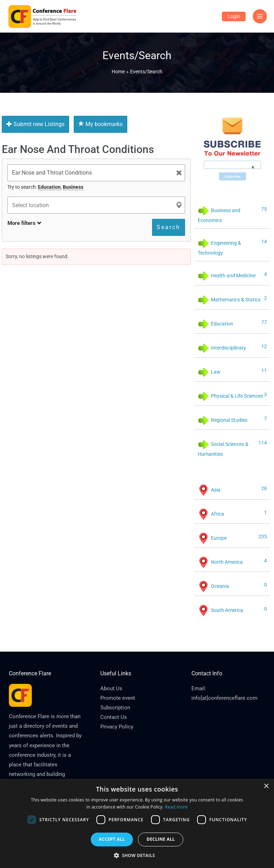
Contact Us (114, 717)
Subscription (115, 708)
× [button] (266, 786)
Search (169, 227)
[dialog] (137, 823)
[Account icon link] (234, 16)
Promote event (118, 698)
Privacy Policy (117, 727)
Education (49, 187)
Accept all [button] (112, 839)
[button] (137, 856)
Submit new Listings (35, 124)
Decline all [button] (161, 839)
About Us (111, 688)
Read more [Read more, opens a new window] (176, 807)
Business (73, 187)
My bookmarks (100, 124)
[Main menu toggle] (260, 16)
